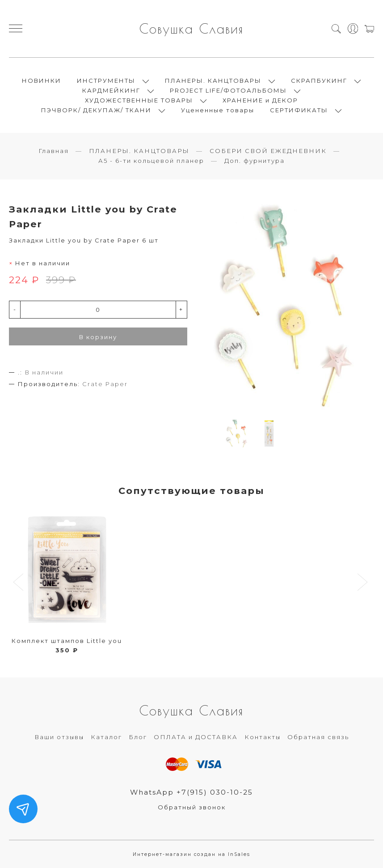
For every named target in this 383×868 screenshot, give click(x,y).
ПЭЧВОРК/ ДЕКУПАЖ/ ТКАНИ (96, 110)
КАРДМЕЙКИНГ (111, 90)
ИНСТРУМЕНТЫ (106, 81)
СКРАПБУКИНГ (319, 81)
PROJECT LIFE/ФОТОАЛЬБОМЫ (228, 90)
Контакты (263, 737)
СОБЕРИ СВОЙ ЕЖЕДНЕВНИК (268, 151)
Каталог (106, 737)
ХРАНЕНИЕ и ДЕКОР (260, 100)
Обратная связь (318, 737)
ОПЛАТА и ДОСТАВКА (196, 737)
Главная (54, 151)
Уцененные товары (218, 110)
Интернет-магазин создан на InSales (191, 854)
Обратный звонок (192, 807)
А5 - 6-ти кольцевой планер (151, 161)
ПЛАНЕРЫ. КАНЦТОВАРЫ (213, 81)
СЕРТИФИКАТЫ (299, 110)
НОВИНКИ (42, 81)
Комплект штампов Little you (67, 641)
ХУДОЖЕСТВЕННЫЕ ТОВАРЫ (139, 100)
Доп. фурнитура (255, 161)
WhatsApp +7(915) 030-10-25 (191, 792)
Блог (138, 737)
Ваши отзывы (59, 737)
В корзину (98, 337)
